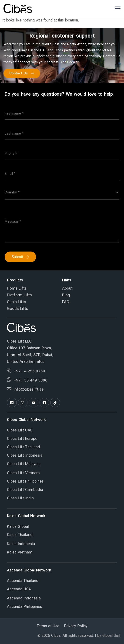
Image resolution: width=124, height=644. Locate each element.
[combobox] (62, 194)
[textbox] (62, 192)
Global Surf (111, 635)
